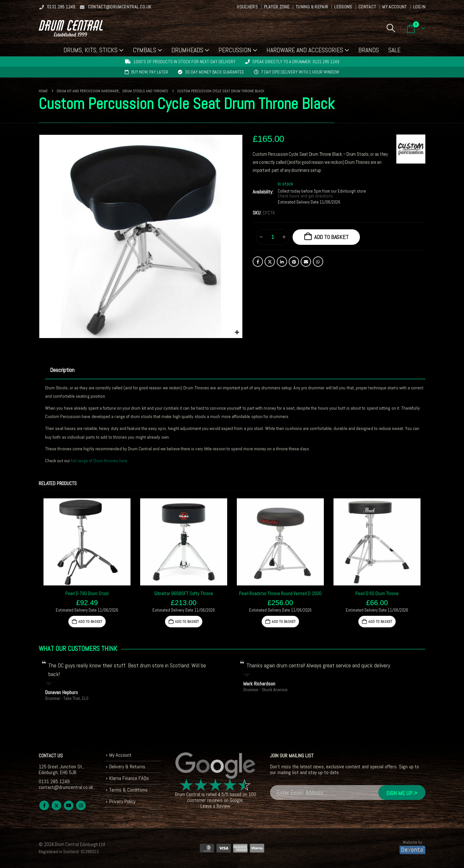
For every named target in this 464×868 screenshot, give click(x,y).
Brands (369, 50)
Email (306, 262)
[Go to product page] (87, 542)
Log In (419, 7)
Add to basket (331, 237)
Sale (394, 50)
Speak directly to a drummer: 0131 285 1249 (296, 62)
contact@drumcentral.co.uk (116, 7)
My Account (395, 7)
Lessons (343, 7)
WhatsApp (318, 262)
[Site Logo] (71, 28)
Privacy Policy (122, 801)
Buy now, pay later (150, 72)
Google (236, 800)
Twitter (270, 262)
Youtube (69, 805)
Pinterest (294, 262)
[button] (391, 28)
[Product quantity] (273, 237)
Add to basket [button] (90, 622)
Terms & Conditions (128, 790)
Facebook (258, 262)
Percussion (235, 50)
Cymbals (145, 50)
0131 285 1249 (57, 7)
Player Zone (277, 7)
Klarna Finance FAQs (129, 778)
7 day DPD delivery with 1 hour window (300, 72)
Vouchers (247, 7)
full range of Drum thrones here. (100, 461)
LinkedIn (282, 262)
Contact (367, 7)
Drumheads (187, 50)
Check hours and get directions (306, 196)
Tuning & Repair (312, 7)
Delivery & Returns (127, 767)
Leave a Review (215, 806)
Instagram (81, 805)
